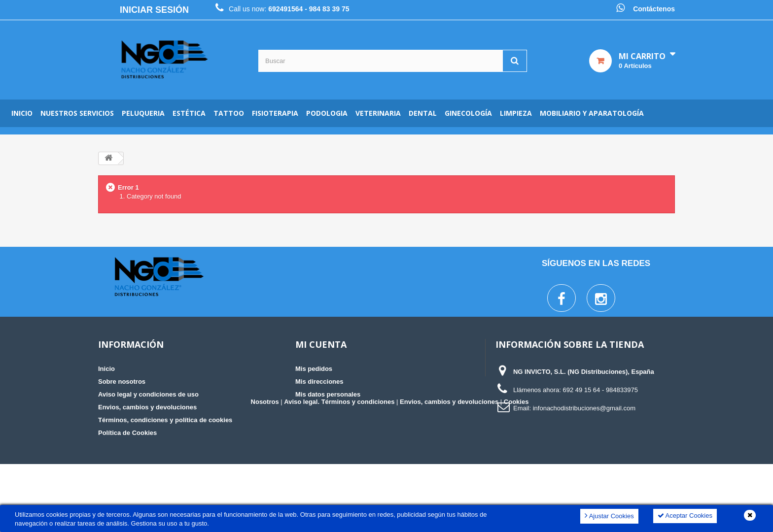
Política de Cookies (127, 433)
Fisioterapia (275, 113)
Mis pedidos (314, 369)
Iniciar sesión (154, 10)
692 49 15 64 (581, 390)
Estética (189, 113)
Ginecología (468, 113)
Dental (423, 113)
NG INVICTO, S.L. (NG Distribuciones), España (584, 372)
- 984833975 (620, 390)
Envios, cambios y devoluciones (147, 407)
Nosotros (265, 470)
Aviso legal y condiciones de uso (148, 394)
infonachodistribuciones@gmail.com (584, 408)
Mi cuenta (321, 344)
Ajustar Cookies (609, 515)
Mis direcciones (319, 382)
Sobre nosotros (122, 382)
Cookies (516, 470)
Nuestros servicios (77, 113)
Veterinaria (378, 113)
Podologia (327, 113)
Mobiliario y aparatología (592, 113)
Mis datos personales (328, 394)
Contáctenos (654, 9)
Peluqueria (143, 113)
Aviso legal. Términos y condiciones (339, 470)
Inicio (22, 113)
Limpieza (516, 113)
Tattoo (229, 113)
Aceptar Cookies (685, 515)
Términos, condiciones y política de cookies (165, 420)
